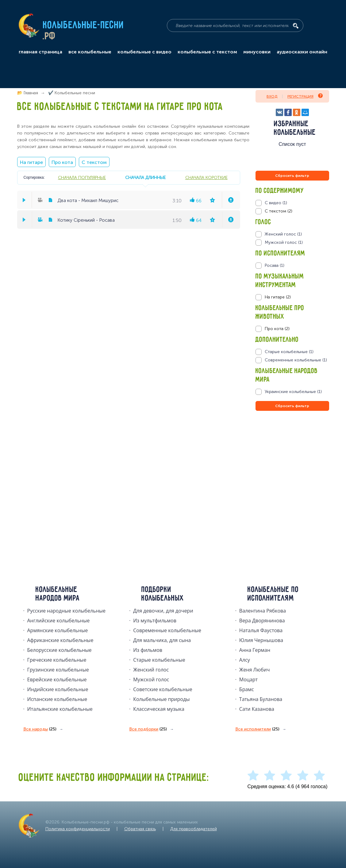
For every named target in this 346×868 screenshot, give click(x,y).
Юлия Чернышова (261, 640)
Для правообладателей (194, 829)
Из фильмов (148, 650)
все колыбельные (90, 52)
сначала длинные (145, 177)
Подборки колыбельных (163, 594)
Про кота (62, 162)
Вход (272, 96)
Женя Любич (255, 670)
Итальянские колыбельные (60, 709)
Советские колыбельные (163, 689)
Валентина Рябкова (263, 611)
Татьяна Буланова (261, 699)
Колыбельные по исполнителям (273, 594)
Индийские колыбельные (58, 689)
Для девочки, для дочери (163, 611)
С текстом (94, 162)
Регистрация (305, 96)
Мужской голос (151, 679)
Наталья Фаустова (261, 630)
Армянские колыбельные (58, 630)
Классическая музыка (159, 709)
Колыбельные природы (161, 699)
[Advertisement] (292, 478)
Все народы (40, 729)
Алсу (245, 660)
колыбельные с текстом (207, 52)
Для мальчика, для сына (162, 640)
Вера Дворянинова (262, 621)
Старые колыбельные (159, 660)
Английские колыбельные (59, 621)
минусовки (257, 52)
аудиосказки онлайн (302, 52)
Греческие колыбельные (57, 660)
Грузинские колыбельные (58, 670)
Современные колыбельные (167, 630)
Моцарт (248, 679)
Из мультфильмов (155, 621)
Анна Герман (255, 650)
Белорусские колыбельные (60, 650)
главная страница (40, 52)
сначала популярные (82, 177)
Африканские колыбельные (60, 640)
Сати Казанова (257, 709)
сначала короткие (206, 177)
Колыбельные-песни (84, 25)
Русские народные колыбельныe (67, 611)
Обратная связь (140, 829)
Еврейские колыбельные (57, 679)
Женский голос (151, 670)
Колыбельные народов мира (58, 594)
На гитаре (31, 162)
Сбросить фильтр (292, 176)
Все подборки (148, 729)
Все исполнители (257, 729)
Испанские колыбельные (57, 699)
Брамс (247, 689)
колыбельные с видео (144, 52)
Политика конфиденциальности (78, 829)
